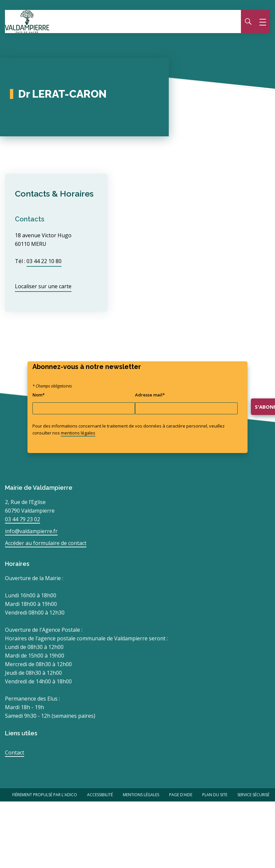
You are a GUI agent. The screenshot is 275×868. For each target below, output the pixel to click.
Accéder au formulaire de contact (46, 543)
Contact (15, 753)
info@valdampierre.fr (31, 531)
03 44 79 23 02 (23, 519)
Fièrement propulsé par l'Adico (45, 795)
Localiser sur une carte (43, 286)
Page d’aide (181, 795)
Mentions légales (141, 795)
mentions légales (78, 433)
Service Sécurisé (253, 795)
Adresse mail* (150, 395)
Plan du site (215, 795)
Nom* (39, 395)
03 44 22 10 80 (44, 261)
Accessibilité (100, 795)
